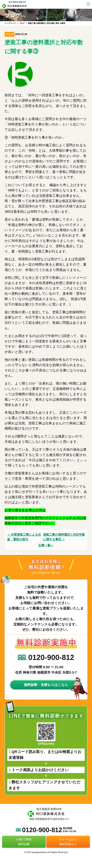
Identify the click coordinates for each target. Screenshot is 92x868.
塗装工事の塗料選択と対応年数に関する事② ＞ (64, 537)
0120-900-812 (46, 666)
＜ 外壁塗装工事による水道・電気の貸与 (24, 537)
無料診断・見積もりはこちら (46, 693)
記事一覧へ (46, 545)
